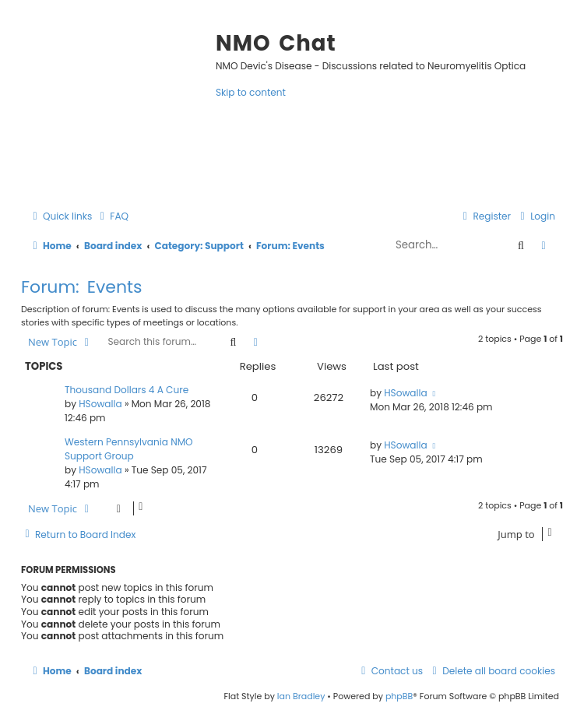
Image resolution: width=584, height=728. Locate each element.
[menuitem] (112, 216)
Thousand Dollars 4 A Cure (127, 390)
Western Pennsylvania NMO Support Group (129, 449)
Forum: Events (82, 287)
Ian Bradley (301, 696)
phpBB (399, 696)
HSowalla (100, 404)
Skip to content (251, 92)
